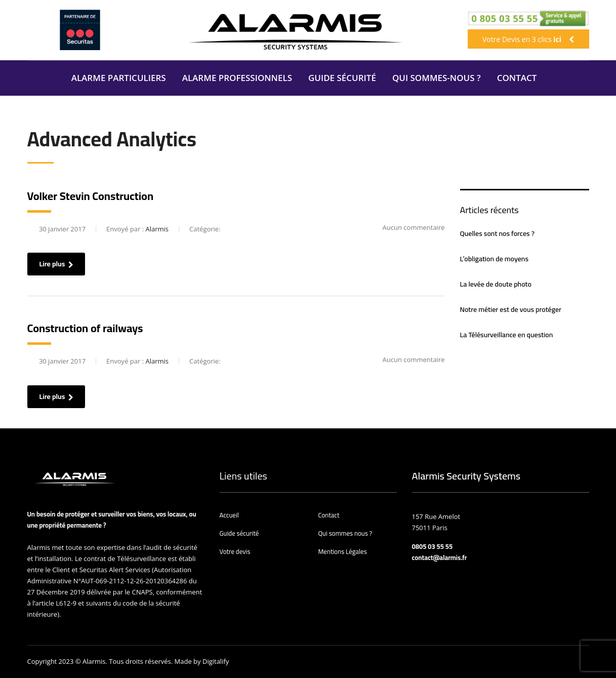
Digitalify (216, 661)
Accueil (229, 515)
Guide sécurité (239, 533)
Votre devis (235, 551)
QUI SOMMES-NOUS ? (437, 78)
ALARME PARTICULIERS (119, 78)
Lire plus (56, 264)
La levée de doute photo (496, 284)
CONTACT (517, 78)
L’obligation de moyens (494, 259)
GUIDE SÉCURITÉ (342, 78)
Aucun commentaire (408, 227)
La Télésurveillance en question (507, 335)
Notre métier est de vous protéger (511, 309)
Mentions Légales (343, 551)
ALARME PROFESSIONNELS (237, 78)
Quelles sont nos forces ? (497, 233)
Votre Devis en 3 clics (528, 39)
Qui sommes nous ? (345, 533)
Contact (329, 515)
